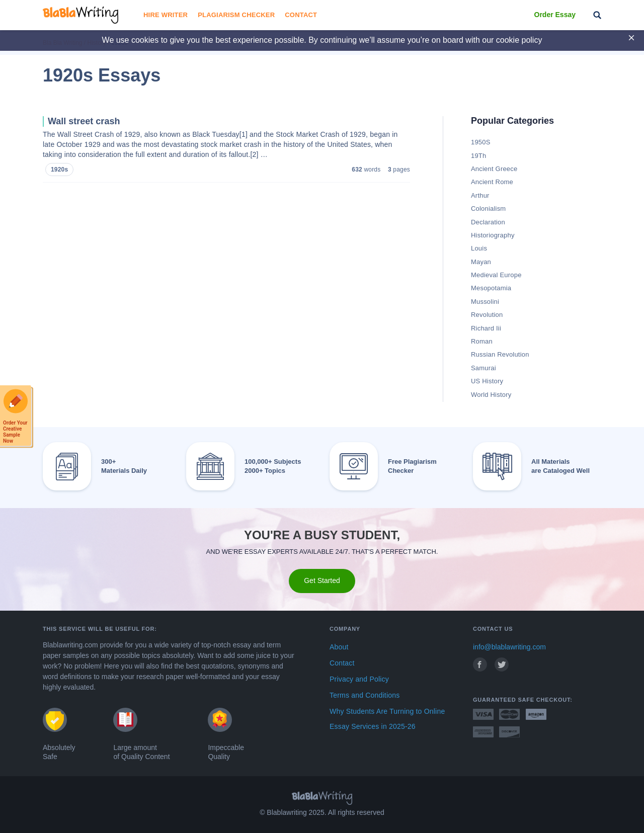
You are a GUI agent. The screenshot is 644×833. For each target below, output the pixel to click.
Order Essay (555, 15)
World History (491, 395)
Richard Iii (486, 328)
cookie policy (519, 40)
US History (487, 381)
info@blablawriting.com (509, 647)
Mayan (481, 262)
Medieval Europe (496, 275)
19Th (478, 156)
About (339, 647)
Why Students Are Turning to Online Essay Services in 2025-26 (387, 719)
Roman (482, 341)
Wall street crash (84, 121)
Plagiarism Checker (236, 15)
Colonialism (488, 209)
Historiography (493, 235)
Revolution (487, 315)
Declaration (488, 222)
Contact (301, 15)
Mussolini (485, 302)
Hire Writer (166, 15)
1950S (481, 142)
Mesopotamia (491, 288)
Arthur (480, 195)
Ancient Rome (492, 182)
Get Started (322, 580)
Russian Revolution (500, 354)
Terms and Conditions (365, 695)
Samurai (484, 368)
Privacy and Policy (359, 679)
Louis (479, 248)
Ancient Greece (494, 169)
